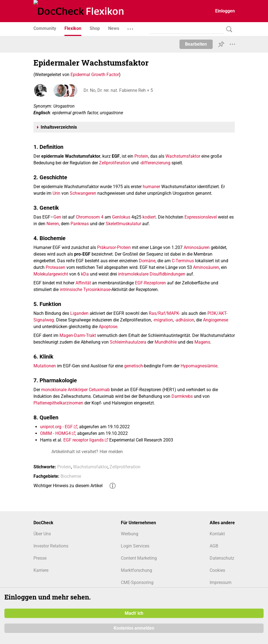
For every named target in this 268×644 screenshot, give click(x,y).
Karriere (41, 570)
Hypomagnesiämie (199, 366)
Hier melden (111, 452)
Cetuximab (99, 390)
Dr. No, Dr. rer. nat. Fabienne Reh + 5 (118, 90)
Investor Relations (51, 546)
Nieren (53, 224)
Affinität (83, 283)
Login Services (135, 546)
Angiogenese (216, 320)
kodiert (149, 217)
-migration (163, 320)
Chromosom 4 (90, 217)
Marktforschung (136, 570)
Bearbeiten (196, 44)
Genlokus (121, 217)
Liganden (79, 313)
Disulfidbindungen (167, 274)
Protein (141, 156)
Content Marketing (139, 558)
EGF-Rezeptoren (150, 283)
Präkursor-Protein (114, 247)
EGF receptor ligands (84, 440)
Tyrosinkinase (97, 289)
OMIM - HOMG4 (55, 433)
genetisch (134, 366)
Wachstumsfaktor (183, 156)
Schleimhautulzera (128, 342)
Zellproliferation (115, 163)
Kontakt (217, 534)
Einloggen (225, 11)
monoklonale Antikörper (64, 390)
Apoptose (108, 327)
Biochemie (71, 476)
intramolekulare (133, 274)
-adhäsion (184, 320)
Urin (56, 193)
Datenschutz (222, 558)
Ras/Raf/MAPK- (165, 313)
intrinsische (71, 289)
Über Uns (42, 534)
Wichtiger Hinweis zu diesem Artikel (68, 486)
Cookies (217, 570)
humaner (151, 187)
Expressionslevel (201, 217)
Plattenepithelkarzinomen (58, 403)
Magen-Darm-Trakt (78, 335)
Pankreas (80, 224)
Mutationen (45, 366)
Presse (40, 558)
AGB (214, 546)
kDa (85, 274)
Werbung (130, 534)
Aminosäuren (197, 247)
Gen (57, 217)
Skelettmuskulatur (123, 224)
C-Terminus (183, 261)
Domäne (147, 261)
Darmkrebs (182, 396)
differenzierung (156, 163)
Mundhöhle (166, 342)
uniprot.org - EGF (56, 427)
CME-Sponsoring (137, 582)
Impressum (221, 582)
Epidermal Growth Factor (95, 75)
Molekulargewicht (51, 274)
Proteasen (55, 267)
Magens (202, 342)
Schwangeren (83, 193)
